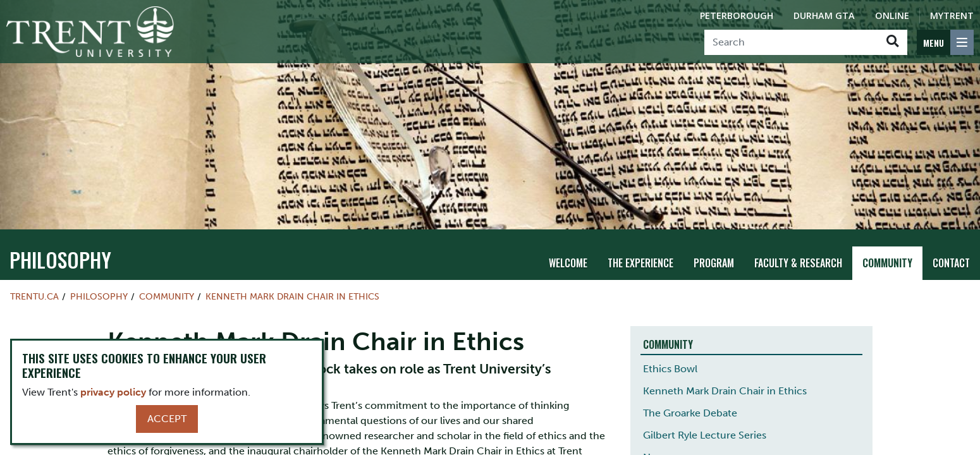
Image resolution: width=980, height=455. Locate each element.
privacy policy (113, 392)
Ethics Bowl (670, 369)
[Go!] (892, 42)
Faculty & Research (798, 263)
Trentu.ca (34, 296)
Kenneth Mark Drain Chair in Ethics (292, 296)
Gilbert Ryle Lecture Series (705, 435)
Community (887, 263)
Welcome (568, 263)
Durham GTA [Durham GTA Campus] (824, 15)
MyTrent (952, 15)
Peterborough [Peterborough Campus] (737, 15)
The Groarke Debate (690, 413)
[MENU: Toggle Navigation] (945, 42)
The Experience (640, 263)
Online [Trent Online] (892, 15)
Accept (167, 419)
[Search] (791, 42)
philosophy (60, 259)
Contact (951, 263)
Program (714, 263)
